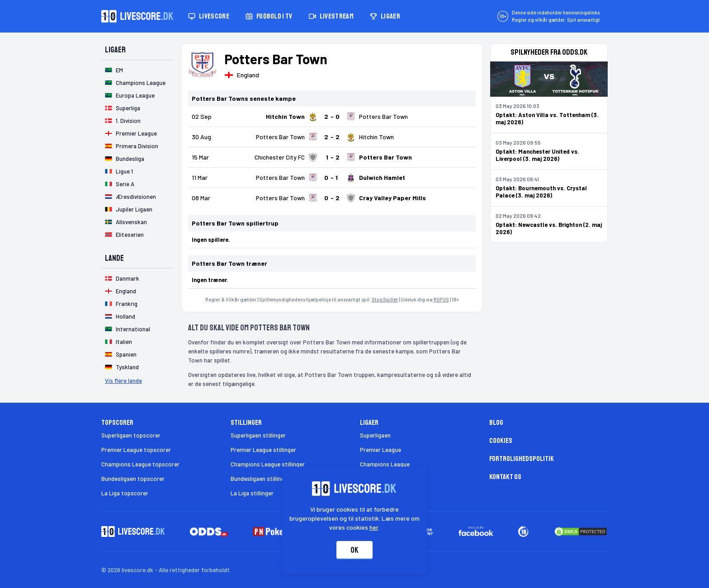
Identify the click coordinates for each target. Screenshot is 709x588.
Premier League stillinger (263, 450)
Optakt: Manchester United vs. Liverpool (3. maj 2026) (537, 155)
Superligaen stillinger (258, 435)
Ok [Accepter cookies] (354, 550)
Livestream (331, 16)
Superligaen (375, 435)
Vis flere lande (123, 381)
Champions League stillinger (268, 464)
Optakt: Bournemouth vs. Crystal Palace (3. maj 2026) (541, 192)
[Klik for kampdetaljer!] (332, 117)
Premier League (380, 450)
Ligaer (385, 16)
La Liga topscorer (125, 493)
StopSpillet (385, 299)
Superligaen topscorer (131, 435)
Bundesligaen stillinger (260, 479)
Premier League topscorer (136, 450)
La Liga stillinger (252, 493)
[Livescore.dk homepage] (137, 16)
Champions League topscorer (140, 464)
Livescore (209, 16)
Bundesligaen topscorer (133, 479)
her (374, 527)
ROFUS (441, 299)
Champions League (385, 464)
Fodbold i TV (269, 16)
